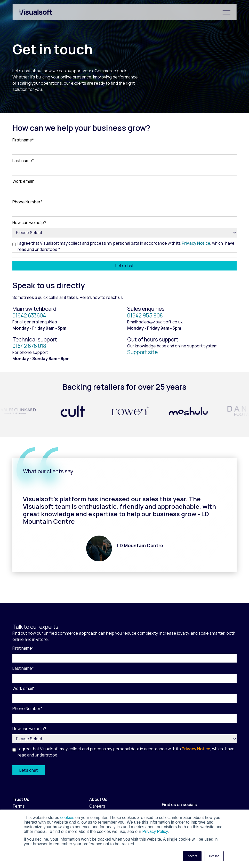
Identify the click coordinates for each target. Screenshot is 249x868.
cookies (67, 818)
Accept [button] (192, 856)
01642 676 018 (29, 346)
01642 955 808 (145, 315)
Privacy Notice (196, 243)
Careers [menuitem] (97, 806)
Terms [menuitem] (19, 806)
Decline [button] (214, 856)
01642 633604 (29, 315)
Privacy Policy (154, 831)
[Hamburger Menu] (227, 12)
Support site (142, 352)
